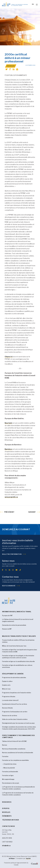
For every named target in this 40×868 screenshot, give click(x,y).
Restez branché (9, 586)
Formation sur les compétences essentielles (15, 760)
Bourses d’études (7, 708)
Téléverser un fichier (11, 820)
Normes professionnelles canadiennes (14, 749)
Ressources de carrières (10, 716)
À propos (6, 808)
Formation (5, 756)
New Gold (8, 423)
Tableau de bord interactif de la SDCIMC (14, 741)
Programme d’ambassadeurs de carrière (15, 712)
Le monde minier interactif (10, 700)
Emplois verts (6, 685)
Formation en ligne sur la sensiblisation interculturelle (18, 661)
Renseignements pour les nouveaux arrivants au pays (18, 723)
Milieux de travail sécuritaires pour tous (14, 646)
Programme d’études (9, 697)
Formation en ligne (8, 775)
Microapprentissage (8, 779)
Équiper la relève (7, 681)
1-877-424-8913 (7, 842)
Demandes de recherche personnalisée (14, 625)
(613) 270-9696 (7, 838)
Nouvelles (6, 812)
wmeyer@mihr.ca (11, 497)
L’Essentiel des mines (10, 764)
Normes (5, 745)
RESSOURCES (7, 802)
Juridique (12, 858)
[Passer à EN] (33, 4)
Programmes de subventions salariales (14, 678)
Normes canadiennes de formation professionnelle (18, 753)
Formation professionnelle (10, 772)
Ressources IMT (7, 629)
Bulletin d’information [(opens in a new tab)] (12, 554)
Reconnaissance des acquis (11, 783)
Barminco (8, 449)
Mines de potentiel (9, 768)
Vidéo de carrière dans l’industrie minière (15, 719)
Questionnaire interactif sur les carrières (15, 704)
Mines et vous (6, 689)
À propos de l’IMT (7, 616)
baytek (28, 858)
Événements (7, 816)
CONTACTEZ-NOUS (8, 826)
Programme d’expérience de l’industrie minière (17, 693)
